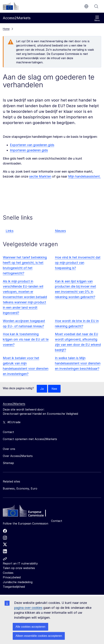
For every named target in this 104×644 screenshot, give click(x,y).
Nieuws (60, 231)
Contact (57, 521)
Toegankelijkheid (14, 587)
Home (6, 29)
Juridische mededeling (18, 582)
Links (10, 231)
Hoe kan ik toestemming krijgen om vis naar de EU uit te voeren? (26, 339)
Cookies (8, 573)
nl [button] (86, 6)
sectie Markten (40, 176)
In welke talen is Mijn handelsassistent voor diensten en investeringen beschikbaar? (78, 363)
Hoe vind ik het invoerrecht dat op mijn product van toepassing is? (78, 263)
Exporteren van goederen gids (32, 145)
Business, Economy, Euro (20, 488)
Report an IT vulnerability (20, 563)
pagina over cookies (28, 608)
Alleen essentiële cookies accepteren (39, 636)
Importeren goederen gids (29, 150)
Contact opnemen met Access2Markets (30, 439)
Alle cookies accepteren (30, 627)
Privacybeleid (12, 577)
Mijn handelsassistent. (84, 176)
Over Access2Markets (18, 456)
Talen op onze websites (19, 568)
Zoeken (96, 6)
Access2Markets (14, 404)
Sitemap (8, 463)
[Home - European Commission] (28, 512)
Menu (97, 19)
